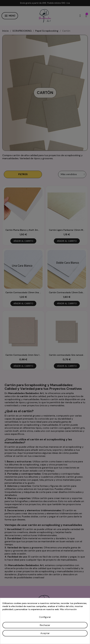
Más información (68, 609)
